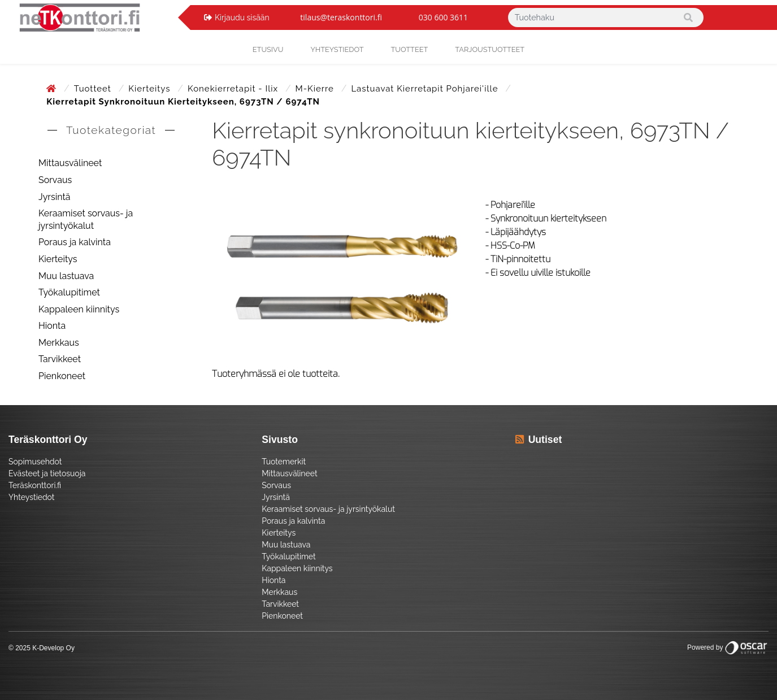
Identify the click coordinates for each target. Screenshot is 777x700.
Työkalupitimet (69, 292)
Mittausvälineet (70, 163)
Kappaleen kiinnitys (79, 309)
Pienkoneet (62, 376)
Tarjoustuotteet (490, 49)
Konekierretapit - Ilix (234, 89)
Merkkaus (59, 343)
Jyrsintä (55, 197)
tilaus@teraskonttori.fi (341, 17)
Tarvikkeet (60, 359)
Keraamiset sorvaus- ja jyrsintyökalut (86, 219)
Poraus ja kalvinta (75, 242)
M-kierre (316, 89)
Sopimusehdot (35, 462)
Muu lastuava (66, 276)
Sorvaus (55, 180)
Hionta (52, 326)
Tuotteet (410, 49)
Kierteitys (151, 89)
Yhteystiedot (32, 497)
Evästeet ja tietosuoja (47, 473)
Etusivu (268, 49)
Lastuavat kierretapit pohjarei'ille (426, 89)
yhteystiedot (337, 49)
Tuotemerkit (284, 462)
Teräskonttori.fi (35, 485)
